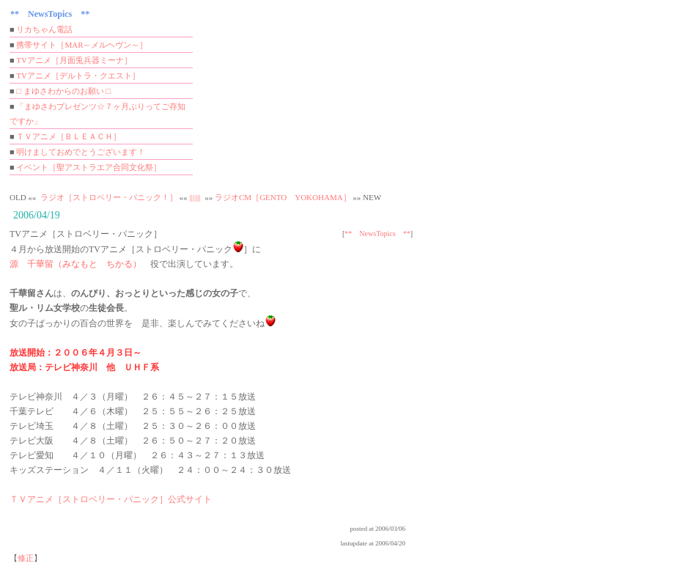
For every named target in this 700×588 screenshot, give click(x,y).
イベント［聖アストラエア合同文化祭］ (89, 167)
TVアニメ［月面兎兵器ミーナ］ (74, 60)
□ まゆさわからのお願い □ (63, 91)
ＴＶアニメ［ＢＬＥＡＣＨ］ (69, 136)
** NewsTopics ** (377, 234)
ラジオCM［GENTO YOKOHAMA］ (283, 197)
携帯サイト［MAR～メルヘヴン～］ (82, 45)
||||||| (195, 197)
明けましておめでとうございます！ (81, 152)
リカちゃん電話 (44, 29)
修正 (26, 558)
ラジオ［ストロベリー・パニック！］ (109, 197)
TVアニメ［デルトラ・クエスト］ (78, 76)
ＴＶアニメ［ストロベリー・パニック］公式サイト (111, 499)
